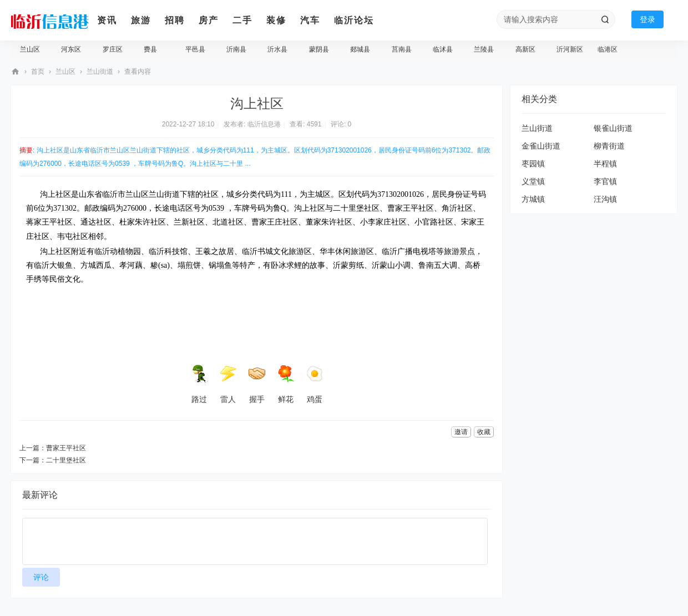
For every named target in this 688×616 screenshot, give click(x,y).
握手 (257, 384)
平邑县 (195, 49)
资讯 (107, 20)
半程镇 (605, 164)
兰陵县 (484, 49)
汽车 (310, 20)
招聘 (175, 20)
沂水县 (277, 49)
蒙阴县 (319, 49)
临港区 (608, 49)
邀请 (461, 432)
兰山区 (30, 49)
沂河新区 (570, 49)
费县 (150, 49)
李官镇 (605, 181)
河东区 (71, 49)
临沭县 (443, 49)
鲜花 (286, 384)
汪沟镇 (605, 199)
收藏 (484, 432)
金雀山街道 (541, 146)
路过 (199, 384)
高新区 (525, 49)
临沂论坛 (354, 20)
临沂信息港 (16, 72)
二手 (242, 20)
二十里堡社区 (66, 460)
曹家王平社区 (66, 448)
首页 (38, 72)
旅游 (141, 20)
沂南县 (236, 49)
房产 (209, 20)
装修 (276, 20)
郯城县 (360, 49)
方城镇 (533, 199)
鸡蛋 (315, 384)
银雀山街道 (613, 128)
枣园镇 (533, 164)
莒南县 (402, 49)
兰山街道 (100, 72)
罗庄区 (113, 49)
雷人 (228, 384)
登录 (647, 19)
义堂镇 (533, 181)
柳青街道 (609, 146)
